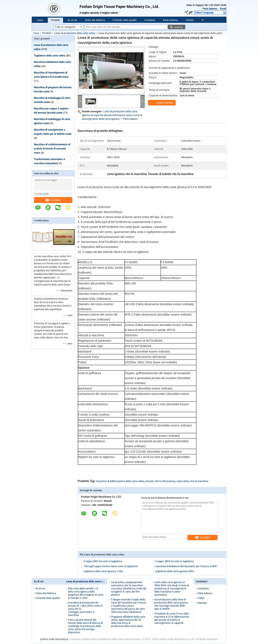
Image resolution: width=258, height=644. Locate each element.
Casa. (40, 20)
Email (223, 9)
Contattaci (150, 20)
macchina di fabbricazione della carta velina (120, 481)
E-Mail (201, 598)
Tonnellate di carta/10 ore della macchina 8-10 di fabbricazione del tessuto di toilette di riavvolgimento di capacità (172, 618)
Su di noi (72, 20)
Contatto (53, 200)
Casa (36, 33)
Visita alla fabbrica (95, 20)
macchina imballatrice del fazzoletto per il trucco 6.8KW (186, 566)
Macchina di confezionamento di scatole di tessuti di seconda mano (52, 149)
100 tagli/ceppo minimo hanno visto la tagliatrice (111, 566)
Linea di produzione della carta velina (75, 33)
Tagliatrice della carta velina (50, 56)
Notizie (190, 20)
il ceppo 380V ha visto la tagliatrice (103, 561)
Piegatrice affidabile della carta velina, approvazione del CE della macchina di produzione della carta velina (128, 621)
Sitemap (202, 603)
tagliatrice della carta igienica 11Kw (103, 571)
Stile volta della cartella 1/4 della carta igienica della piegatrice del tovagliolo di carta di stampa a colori (86, 593)
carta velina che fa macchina (192, 481)
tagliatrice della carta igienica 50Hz (175, 571)
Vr (202, 20)
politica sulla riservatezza (54, 639)
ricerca (178, 27)
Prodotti (55, 20)
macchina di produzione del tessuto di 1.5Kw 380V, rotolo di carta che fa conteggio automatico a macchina (85, 609)
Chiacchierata (162, 103)
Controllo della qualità (124, 20)
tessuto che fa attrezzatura (160, 481)
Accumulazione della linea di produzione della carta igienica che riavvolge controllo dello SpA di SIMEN (171, 604)
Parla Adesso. (210, 9)
